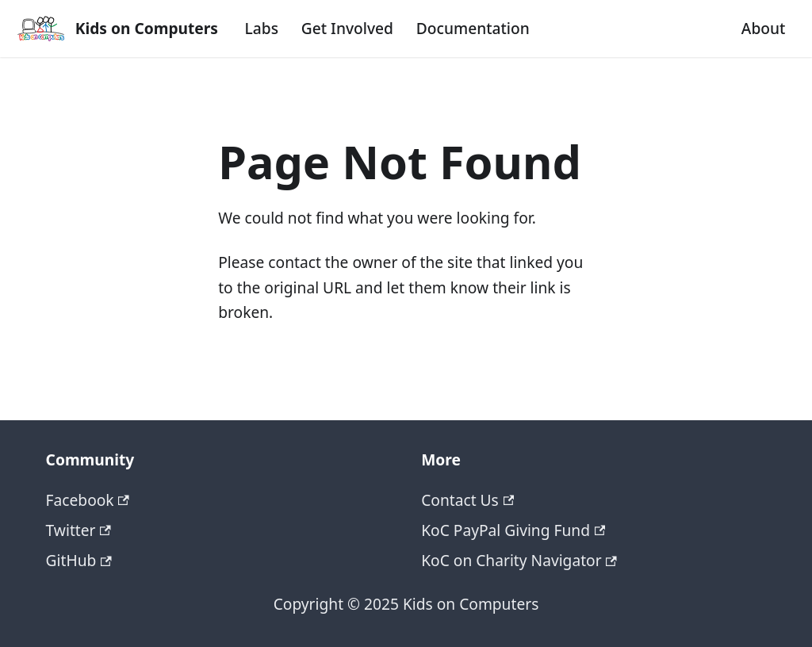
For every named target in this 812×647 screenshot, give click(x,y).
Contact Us (467, 500)
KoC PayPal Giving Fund (513, 530)
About (764, 28)
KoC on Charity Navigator (519, 560)
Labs (262, 28)
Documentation (473, 28)
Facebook (88, 500)
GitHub (79, 560)
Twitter (79, 530)
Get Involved (347, 28)
